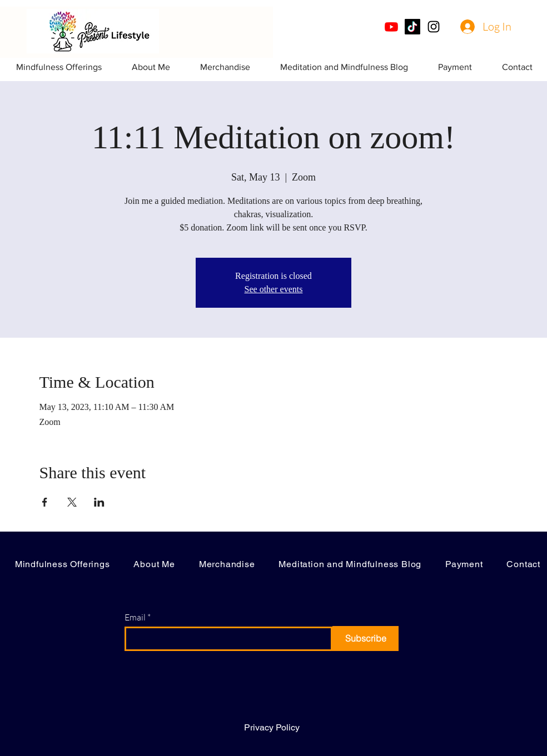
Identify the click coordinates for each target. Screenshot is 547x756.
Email (135, 617)
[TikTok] (412, 27)
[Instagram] (434, 27)
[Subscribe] (366, 639)
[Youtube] (391, 27)
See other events (274, 289)
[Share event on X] (72, 502)
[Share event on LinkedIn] (99, 502)
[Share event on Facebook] (45, 502)
